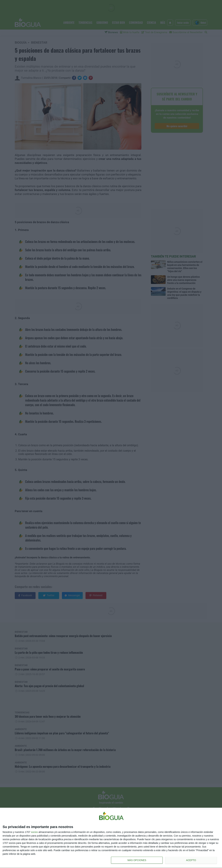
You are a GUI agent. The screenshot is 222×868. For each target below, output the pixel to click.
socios (34, 832)
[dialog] (111, 838)
